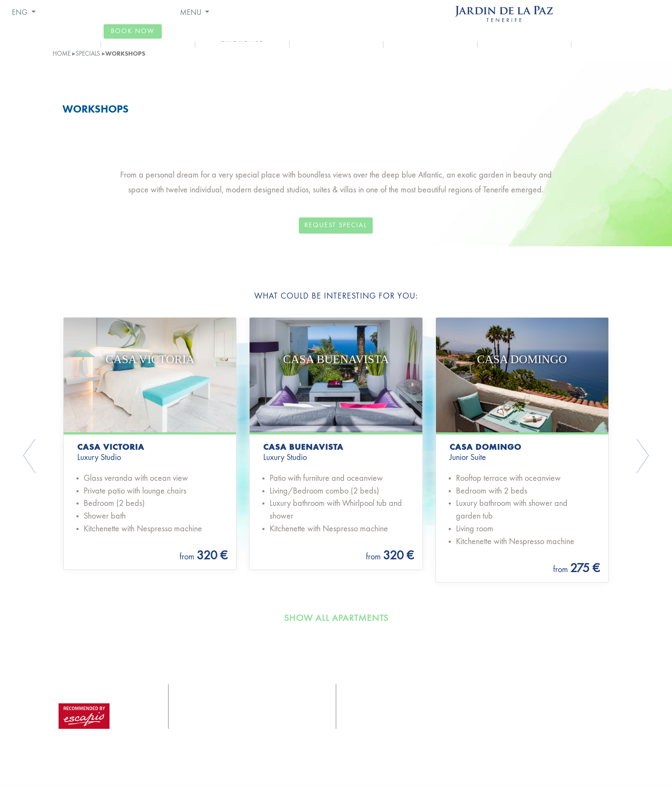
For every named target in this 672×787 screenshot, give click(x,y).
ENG (21, 13)
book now (133, 31)
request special (336, 226)
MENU (192, 13)
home (62, 54)
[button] (68, 457)
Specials (88, 54)
